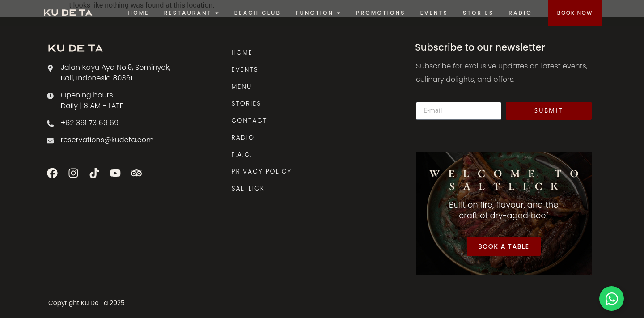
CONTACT (250, 120)
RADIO (243, 137)
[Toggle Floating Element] (612, 299)
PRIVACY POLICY (262, 171)
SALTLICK (248, 188)
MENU (242, 86)
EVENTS (245, 69)
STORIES (247, 103)
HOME (242, 52)
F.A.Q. (242, 154)
